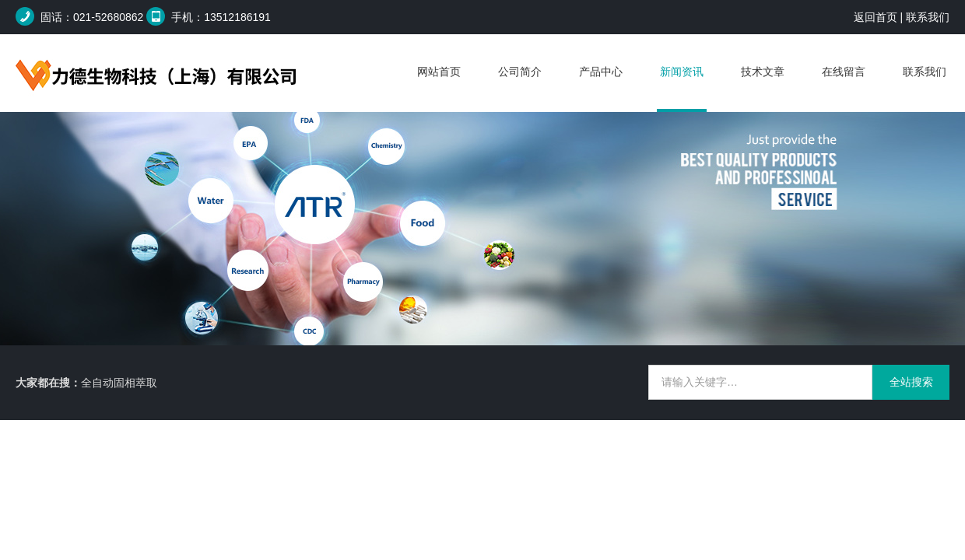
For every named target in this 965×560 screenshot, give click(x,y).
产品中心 (601, 72)
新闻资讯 (682, 72)
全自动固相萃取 (119, 383)
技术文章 (763, 72)
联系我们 (928, 17)
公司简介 (520, 72)
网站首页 (439, 72)
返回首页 (876, 17)
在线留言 (844, 72)
